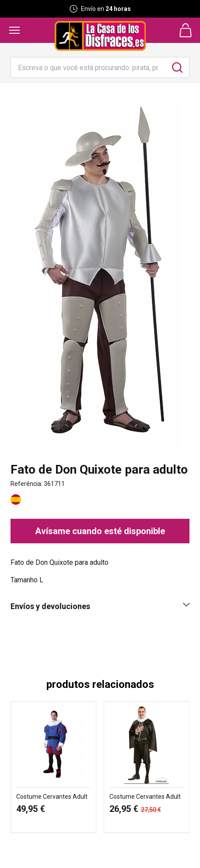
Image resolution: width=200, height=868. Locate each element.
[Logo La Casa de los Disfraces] (100, 36)
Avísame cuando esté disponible (100, 531)
